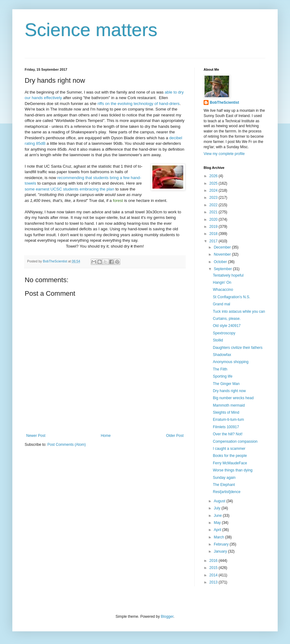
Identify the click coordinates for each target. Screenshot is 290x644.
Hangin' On (222, 282)
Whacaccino (223, 290)
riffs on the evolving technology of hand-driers (139, 104)
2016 (214, 561)
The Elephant (224, 485)
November (223, 254)
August (220, 501)
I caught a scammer (229, 449)
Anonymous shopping (231, 362)
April (218, 530)
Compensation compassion (235, 441)
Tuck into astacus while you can (239, 312)
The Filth (220, 369)
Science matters (91, 30)
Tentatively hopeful (228, 275)
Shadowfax (222, 355)
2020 (214, 220)
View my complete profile (224, 154)
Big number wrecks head (233, 398)
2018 (214, 234)
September (223, 269)
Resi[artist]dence (227, 492)
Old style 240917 (227, 326)
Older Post (175, 436)
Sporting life (223, 376)
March (220, 537)
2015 (214, 568)
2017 (214, 241)
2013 (214, 582)
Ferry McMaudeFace (230, 463)
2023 (214, 198)
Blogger (167, 617)
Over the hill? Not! (228, 434)
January (221, 551)
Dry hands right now (229, 391)
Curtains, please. (227, 319)
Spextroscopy (224, 333)
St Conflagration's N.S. (232, 297)
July (218, 508)
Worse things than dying (233, 470)
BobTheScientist (224, 102)
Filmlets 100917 (226, 427)
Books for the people (230, 456)
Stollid (218, 340)
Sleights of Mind (226, 412)
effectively (53, 98)
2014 (214, 575)
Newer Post (36, 436)
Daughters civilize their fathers (238, 348)
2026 (214, 176)
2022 (214, 205)
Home (106, 436)
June (218, 516)
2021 (214, 212)
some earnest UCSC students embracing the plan (69, 189)
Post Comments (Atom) (66, 445)
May (218, 523)
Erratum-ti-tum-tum (228, 420)
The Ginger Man (226, 384)
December (223, 247)
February (222, 544)
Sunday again (224, 478)
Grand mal (222, 304)
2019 (214, 227)
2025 (214, 183)
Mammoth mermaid (229, 405)
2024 (214, 190)
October (221, 262)
